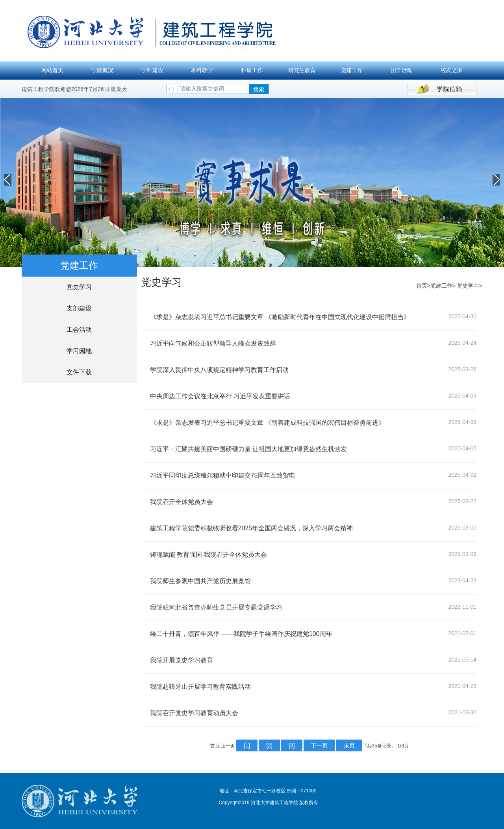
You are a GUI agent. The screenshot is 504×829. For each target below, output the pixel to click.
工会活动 (79, 330)
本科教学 (202, 70)
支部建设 (79, 308)
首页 (422, 286)
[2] (269, 745)
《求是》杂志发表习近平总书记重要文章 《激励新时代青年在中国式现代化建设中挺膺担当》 (280, 317)
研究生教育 (302, 70)
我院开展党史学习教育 (182, 660)
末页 (349, 745)
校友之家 (452, 70)
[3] (292, 745)
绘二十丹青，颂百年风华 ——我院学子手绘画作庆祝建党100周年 (241, 634)
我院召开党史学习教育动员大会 (194, 713)
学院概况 (102, 70)
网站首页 (52, 70)
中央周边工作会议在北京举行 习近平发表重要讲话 (220, 396)
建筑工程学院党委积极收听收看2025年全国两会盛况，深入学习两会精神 (252, 528)
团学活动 (402, 70)
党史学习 (79, 287)
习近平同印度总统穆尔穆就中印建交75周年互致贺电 (223, 475)
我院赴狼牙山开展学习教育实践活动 (200, 687)
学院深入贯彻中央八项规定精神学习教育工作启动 (219, 370)
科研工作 (252, 70)
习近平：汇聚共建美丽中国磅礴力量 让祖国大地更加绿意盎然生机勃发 (248, 449)
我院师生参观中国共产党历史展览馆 (200, 581)
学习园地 (79, 351)
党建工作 (352, 70)
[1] (247, 745)
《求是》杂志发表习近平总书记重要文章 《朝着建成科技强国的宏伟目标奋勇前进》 (267, 423)
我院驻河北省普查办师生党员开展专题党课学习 (216, 607)
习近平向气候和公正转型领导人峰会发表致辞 (213, 343)
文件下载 (79, 372)
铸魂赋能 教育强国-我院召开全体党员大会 (209, 555)
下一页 (319, 745)
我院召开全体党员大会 (182, 502)
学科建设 (152, 70)
